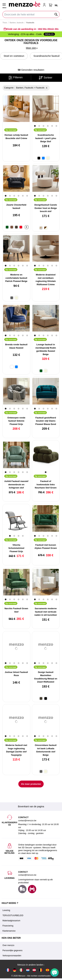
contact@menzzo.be (27, 875)
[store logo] (24, 4)
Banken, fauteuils (17, 23)
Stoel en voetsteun (14, 56)
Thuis (5, 23)
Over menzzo (8, 945)
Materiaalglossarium (11, 921)
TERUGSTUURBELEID (13, 915)
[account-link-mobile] (45, 5)
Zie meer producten (31, 784)
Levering (6, 910)
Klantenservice (9, 931)
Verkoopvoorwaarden (12, 956)
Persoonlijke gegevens (12, 950)
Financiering (8, 926)
